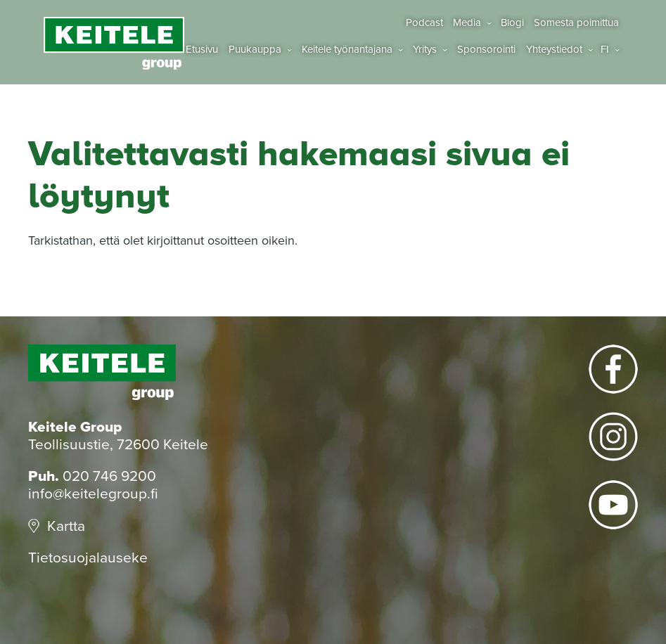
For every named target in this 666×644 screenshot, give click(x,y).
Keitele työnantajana (347, 50)
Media (467, 23)
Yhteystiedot (554, 50)
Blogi (512, 23)
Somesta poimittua (576, 23)
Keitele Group (114, 43)
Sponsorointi (486, 50)
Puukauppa (255, 50)
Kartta (66, 526)
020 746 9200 (109, 476)
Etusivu (202, 50)
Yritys (425, 50)
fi (605, 50)
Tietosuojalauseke (88, 558)
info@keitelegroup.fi (93, 494)
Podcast (424, 23)
